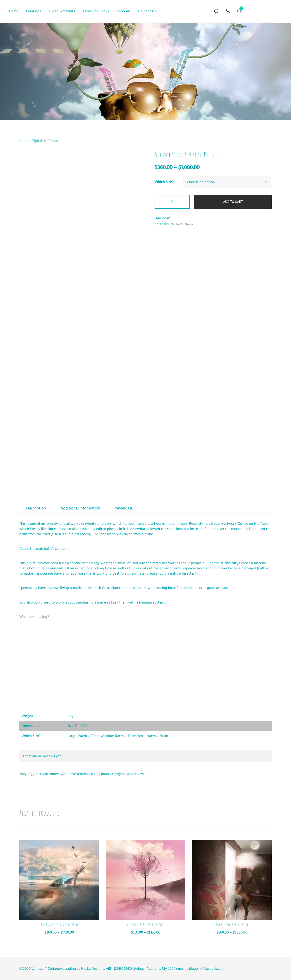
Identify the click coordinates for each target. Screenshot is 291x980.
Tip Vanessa (147, 11)
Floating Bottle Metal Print (59, 925)
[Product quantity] (172, 202)
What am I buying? (34, 617)
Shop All (123, 11)
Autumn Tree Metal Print (145, 925)
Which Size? (164, 182)
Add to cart (233, 202)
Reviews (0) (125, 508)
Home (14, 11)
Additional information (80, 508)
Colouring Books (96, 11)
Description (36, 508)
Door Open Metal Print (232, 925)
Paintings (34, 11)
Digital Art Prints (62, 11)
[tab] (36, 508)
